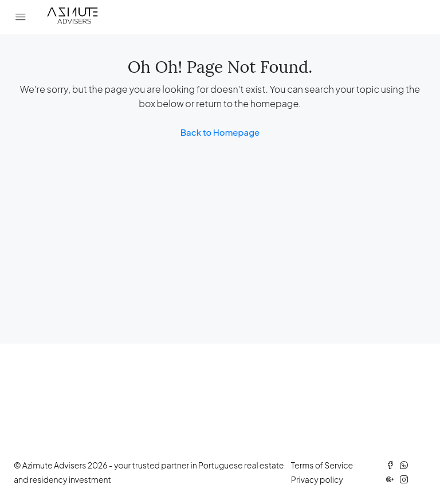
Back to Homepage (220, 132)
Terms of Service (322, 465)
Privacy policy (317, 479)
